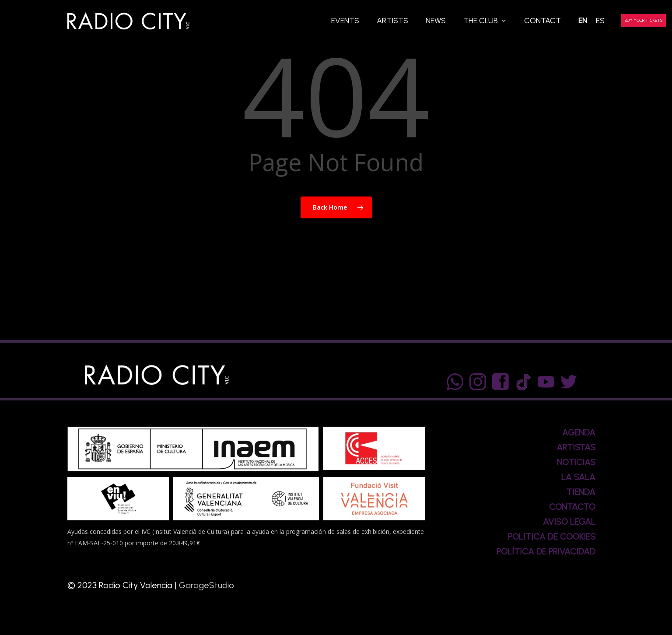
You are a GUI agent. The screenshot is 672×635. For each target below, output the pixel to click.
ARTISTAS (576, 447)
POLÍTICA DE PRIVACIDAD (546, 551)
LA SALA (578, 477)
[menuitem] (583, 21)
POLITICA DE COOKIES (552, 537)
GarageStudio (206, 585)
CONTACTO (572, 507)
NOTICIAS (576, 462)
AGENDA (579, 432)
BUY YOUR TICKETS (644, 20)
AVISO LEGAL (569, 522)
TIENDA (581, 492)
